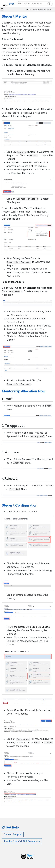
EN (27, 10)
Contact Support (13, 834)
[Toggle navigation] (2, 10)
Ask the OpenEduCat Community (22, 841)
